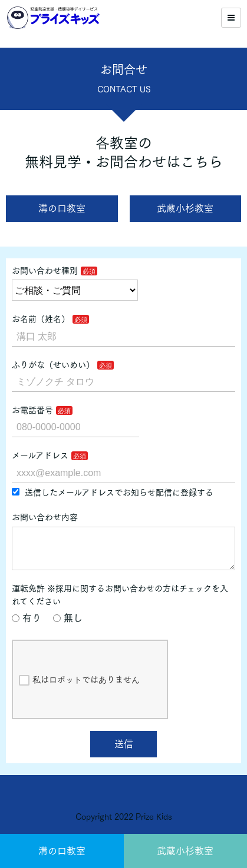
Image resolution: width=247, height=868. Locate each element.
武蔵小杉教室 (185, 851)
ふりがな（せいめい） (53, 365)
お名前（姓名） (41, 319)
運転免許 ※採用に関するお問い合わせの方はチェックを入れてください (120, 604)
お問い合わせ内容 (45, 517)
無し (68, 627)
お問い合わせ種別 (45, 271)
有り (27, 627)
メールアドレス (40, 455)
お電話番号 (32, 410)
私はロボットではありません (79, 690)
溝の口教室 (62, 851)
